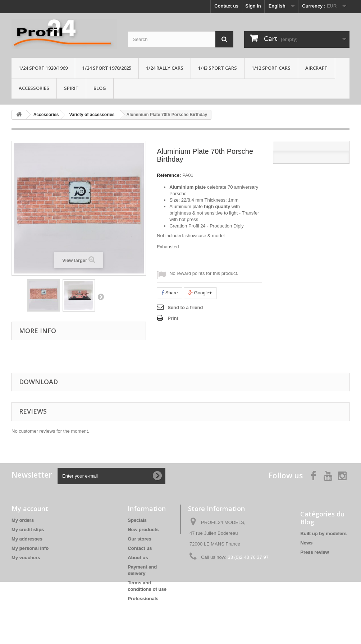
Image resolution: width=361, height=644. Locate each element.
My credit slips (28, 530)
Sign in (253, 6)
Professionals (143, 599)
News (306, 543)
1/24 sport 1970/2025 (107, 68)
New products (143, 530)
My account (30, 509)
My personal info (30, 548)
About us (138, 558)
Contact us (226, 6)
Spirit (71, 88)
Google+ (200, 293)
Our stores (140, 539)
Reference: (169, 175)
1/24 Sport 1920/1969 (43, 68)
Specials (137, 520)
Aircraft (316, 68)
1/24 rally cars (165, 68)
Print (173, 318)
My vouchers (26, 558)
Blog (100, 88)
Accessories (34, 88)
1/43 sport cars (218, 68)
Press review (315, 552)
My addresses (27, 539)
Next (101, 296)
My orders (23, 520)
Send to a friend (185, 307)
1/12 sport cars (271, 68)
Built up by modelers (323, 533)
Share (170, 293)
